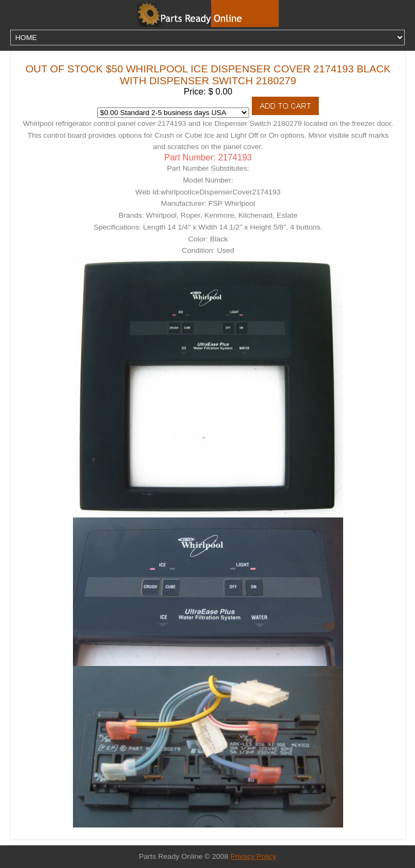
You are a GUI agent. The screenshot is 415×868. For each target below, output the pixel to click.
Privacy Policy (253, 856)
